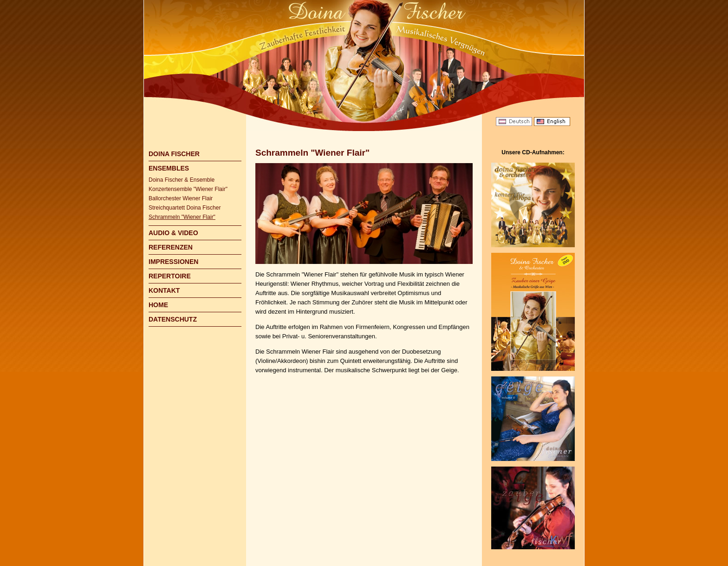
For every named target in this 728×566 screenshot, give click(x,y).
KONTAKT (164, 290)
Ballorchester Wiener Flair (181, 198)
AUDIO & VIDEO (173, 233)
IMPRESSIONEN (173, 262)
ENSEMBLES (169, 168)
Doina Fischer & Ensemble (182, 180)
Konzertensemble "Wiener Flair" (188, 189)
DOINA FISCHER (174, 154)
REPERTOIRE (170, 276)
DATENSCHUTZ (173, 319)
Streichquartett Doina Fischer (185, 208)
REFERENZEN (171, 247)
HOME (158, 305)
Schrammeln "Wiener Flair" (182, 217)
